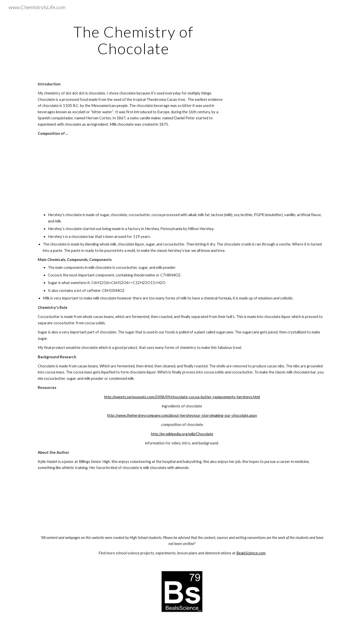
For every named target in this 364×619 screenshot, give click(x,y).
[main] (133, 40)
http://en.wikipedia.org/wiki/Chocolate (182, 434)
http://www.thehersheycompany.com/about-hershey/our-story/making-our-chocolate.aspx (182, 415)
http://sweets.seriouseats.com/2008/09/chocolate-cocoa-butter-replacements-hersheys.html (182, 397)
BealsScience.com (251, 553)
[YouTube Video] (282, 120)
